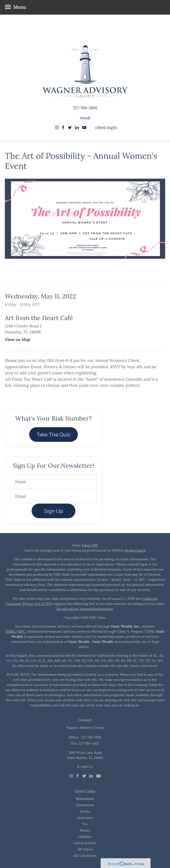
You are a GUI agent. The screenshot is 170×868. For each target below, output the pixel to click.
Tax (85, 824)
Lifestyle (85, 837)
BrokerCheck (135, 550)
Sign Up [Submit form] (54, 511)
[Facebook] (78, 776)
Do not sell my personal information (85, 609)
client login (106, 128)
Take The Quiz (54, 435)
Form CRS (90, 545)
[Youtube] (98, 776)
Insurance (85, 818)
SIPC (22, 631)
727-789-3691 (85, 108)
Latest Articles (85, 843)
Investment (85, 805)
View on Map (18, 340)
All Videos (85, 849)
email (85, 118)
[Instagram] (57, 128)
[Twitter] (84, 776)
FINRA (10, 631)
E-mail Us (85, 766)
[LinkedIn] (91, 776)
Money (85, 830)
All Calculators (85, 856)
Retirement (85, 799)
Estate (85, 811)
